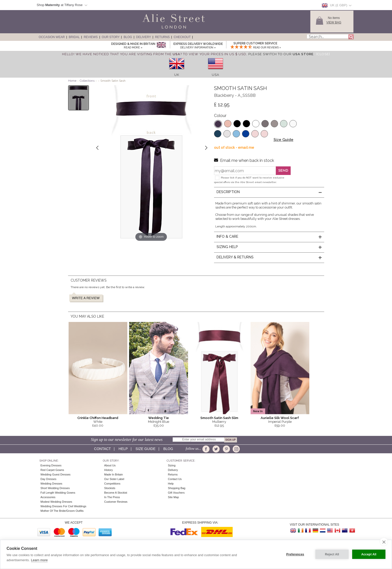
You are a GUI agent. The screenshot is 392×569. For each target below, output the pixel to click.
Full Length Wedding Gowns (58, 493)
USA (216, 75)
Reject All (332, 554)
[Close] (323, 54)
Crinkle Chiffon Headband (98, 418)
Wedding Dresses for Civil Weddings (64, 506)
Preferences (295, 554)
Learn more (39, 560)
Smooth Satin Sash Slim (219, 418)
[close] (384, 542)
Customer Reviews (116, 502)
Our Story (111, 37)
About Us (110, 465)
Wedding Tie (159, 418)
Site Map (173, 497)
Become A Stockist (116, 493)
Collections (87, 81)
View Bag (334, 22)
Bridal (74, 37)
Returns (162, 37)
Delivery (144, 37)
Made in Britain (113, 474)
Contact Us (175, 479)
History (108, 470)
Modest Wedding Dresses (56, 502)
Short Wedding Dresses (55, 488)
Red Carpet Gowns (52, 470)
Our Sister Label (114, 479)
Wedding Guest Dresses (56, 474)
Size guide (145, 449)
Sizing (172, 465)
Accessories (48, 497)
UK (177, 75)
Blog (128, 37)
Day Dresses (49, 479)
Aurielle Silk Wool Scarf (280, 418)
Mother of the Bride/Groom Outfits (62, 511)
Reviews (91, 37)
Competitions (112, 484)
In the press (112, 497)
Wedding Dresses (52, 484)
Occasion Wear (52, 37)
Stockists (110, 488)
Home (72, 81)
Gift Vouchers (176, 493)
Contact (102, 449)
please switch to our (281, 54)
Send (283, 171)
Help (123, 449)
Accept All (369, 554)
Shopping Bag (177, 488)
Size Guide (283, 140)
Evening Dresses (51, 465)
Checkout (182, 37)
